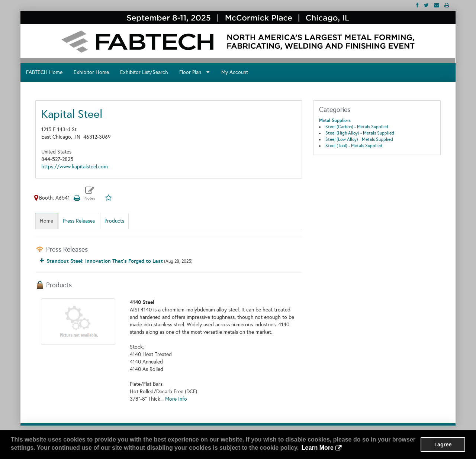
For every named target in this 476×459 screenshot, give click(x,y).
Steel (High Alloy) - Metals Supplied (360, 133)
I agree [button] (443, 445)
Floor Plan (194, 72)
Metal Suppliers (335, 120)
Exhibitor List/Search (144, 72)
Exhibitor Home (91, 72)
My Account (235, 72)
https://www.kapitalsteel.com (75, 167)
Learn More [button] (318, 448)
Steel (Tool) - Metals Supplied (354, 146)
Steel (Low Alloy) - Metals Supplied (359, 139)
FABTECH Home (44, 72)
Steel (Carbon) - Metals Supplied (357, 127)
